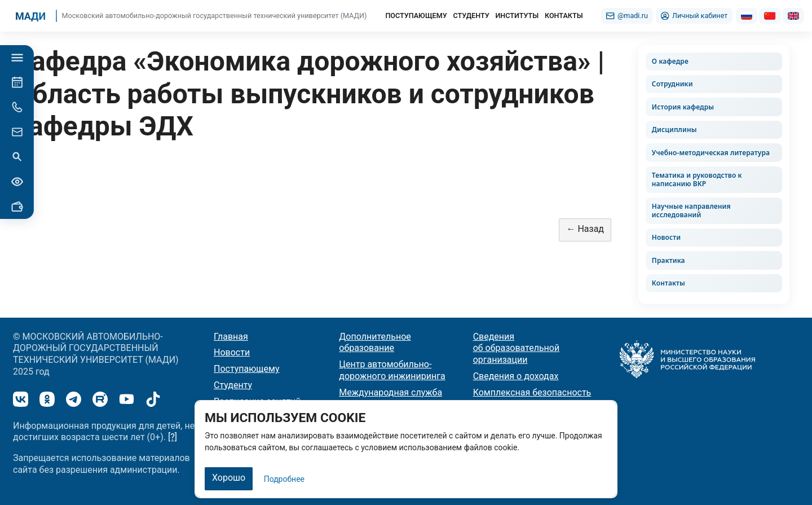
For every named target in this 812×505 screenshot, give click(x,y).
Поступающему (247, 369)
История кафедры (683, 107)
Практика (668, 260)
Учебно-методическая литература (711, 153)
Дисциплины (674, 129)
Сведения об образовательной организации (517, 348)
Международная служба (390, 392)
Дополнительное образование (375, 342)
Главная (231, 337)
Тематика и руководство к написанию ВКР (697, 180)
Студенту (233, 385)
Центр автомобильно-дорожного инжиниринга (392, 370)
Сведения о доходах (516, 376)
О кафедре (670, 61)
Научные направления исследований (691, 211)
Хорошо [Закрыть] (229, 478)
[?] (173, 437)
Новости (666, 237)
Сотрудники (672, 84)
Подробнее (284, 479)
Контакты (668, 283)
